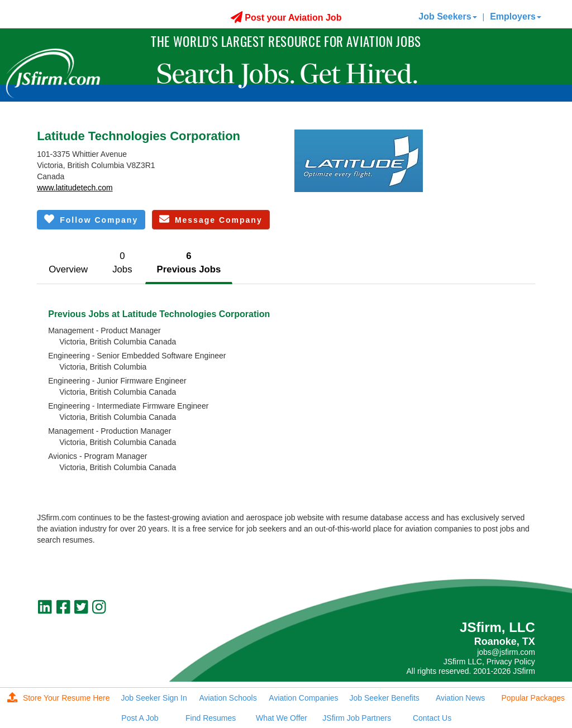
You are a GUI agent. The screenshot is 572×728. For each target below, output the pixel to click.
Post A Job (140, 718)
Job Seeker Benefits (385, 698)
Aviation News (460, 698)
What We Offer (282, 718)
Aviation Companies (303, 698)
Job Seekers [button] (447, 16)
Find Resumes (211, 718)
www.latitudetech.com (75, 188)
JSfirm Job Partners (357, 718)
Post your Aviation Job (286, 18)
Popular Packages (533, 698)
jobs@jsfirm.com (506, 652)
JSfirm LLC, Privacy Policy (489, 662)
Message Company (211, 219)
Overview (68, 269)
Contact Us (432, 718)
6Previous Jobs (189, 263)
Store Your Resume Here (59, 698)
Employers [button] (516, 16)
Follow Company (91, 219)
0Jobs (122, 263)
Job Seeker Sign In (154, 698)
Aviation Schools (228, 698)
